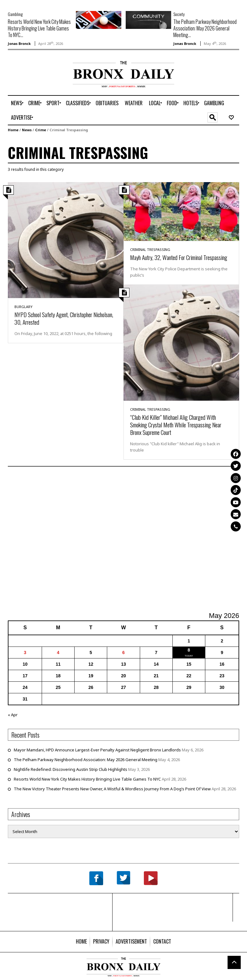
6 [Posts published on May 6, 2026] (124, 652)
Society (179, 14)
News (27, 130)
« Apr (13, 715)
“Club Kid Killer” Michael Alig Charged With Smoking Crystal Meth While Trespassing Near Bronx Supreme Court (176, 425)
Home (13, 130)
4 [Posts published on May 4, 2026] (58, 652)
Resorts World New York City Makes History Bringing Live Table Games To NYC (87, 779)
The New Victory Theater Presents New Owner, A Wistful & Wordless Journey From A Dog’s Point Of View (112, 789)
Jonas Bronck (19, 43)
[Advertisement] (45, 81)
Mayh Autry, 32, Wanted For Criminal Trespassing (179, 257)
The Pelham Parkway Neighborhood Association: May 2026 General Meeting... (205, 28)
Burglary (24, 307)
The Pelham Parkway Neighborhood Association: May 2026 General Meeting (86, 760)
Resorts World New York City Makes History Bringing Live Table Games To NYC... (39, 28)
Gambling (15, 14)
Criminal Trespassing (150, 249)
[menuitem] (16, 103)
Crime (41, 130)
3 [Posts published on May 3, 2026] (25, 652)
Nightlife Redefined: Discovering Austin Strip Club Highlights (71, 769)
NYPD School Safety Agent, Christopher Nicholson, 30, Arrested (64, 318)
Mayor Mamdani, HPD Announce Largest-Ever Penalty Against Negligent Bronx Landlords (97, 750)
